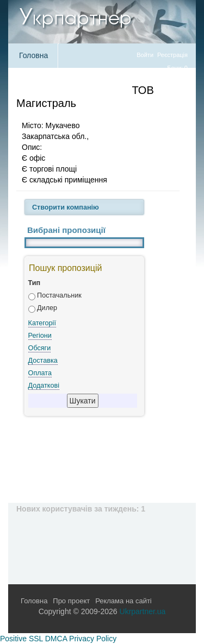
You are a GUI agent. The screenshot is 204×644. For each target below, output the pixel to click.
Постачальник (59, 295)
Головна (33, 55)
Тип (35, 283)
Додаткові (44, 386)
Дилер (47, 308)
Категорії (42, 323)
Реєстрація (172, 55)
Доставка (43, 361)
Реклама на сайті (123, 601)
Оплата (40, 373)
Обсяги (40, 348)
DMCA (56, 639)
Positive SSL (21, 639)
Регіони (40, 336)
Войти (145, 55)
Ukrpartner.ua (143, 611)
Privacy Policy (93, 639)
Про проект (71, 601)
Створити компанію (66, 207)
